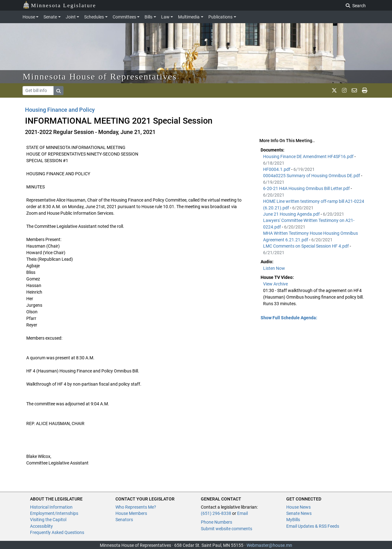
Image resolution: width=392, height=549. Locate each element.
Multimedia (189, 17)
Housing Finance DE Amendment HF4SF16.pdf (309, 156)
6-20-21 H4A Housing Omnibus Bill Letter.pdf (307, 188)
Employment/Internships (54, 513)
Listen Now (274, 268)
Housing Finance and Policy (60, 110)
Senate (50, 17)
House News (298, 507)
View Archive (275, 284)
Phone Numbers (216, 522)
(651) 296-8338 (216, 513)
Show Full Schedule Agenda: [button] (289, 318)
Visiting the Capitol (48, 520)
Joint (71, 17)
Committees (124, 17)
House (29, 17)
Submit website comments (227, 529)
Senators (124, 520)
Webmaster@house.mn (269, 545)
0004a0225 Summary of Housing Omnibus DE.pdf (312, 176)
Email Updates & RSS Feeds (313, 526)
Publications (220, 17)
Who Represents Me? (136, 507)
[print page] (365, 90)
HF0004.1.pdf (277, 169)
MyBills (293, 520)
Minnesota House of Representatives (100, 77)
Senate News (299, 513)
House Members (131, 513)
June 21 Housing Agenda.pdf (292, 214)
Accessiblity (41, 526)
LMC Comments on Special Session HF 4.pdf (306, 246)
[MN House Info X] (334, 90)
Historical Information (51, 507)
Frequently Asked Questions (57, 532)
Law (165, 17)
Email (242, 513)
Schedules (94, 17)
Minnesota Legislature (60, 5)
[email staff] (354, 90)
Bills (148, 17)
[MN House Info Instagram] (344, 90)
